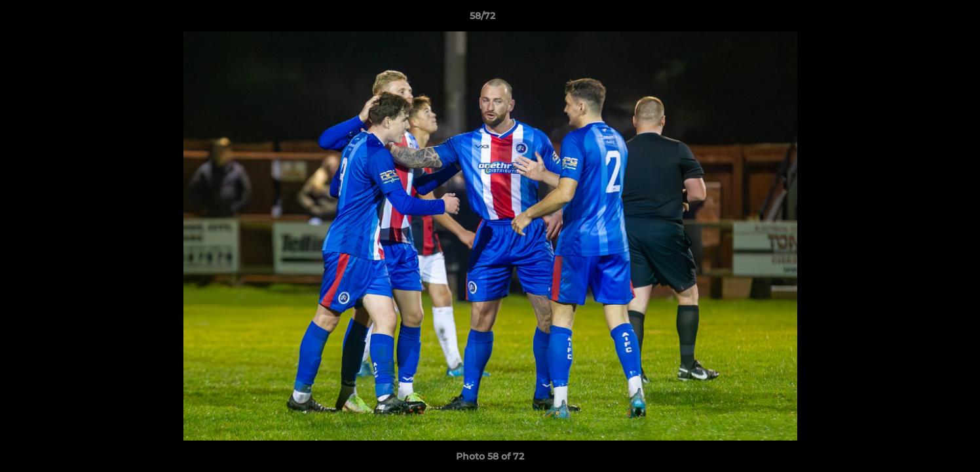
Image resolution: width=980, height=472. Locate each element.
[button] (925, 19)
